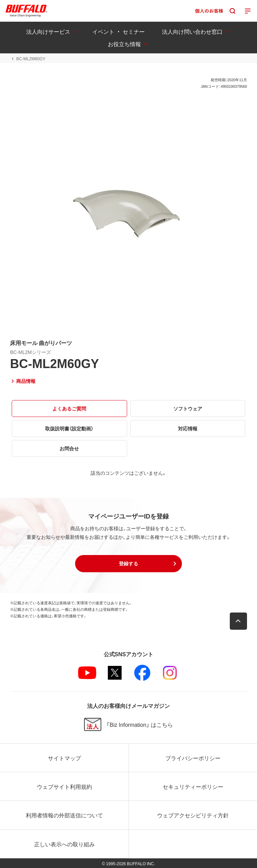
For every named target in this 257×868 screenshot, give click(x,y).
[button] (128, 564)
